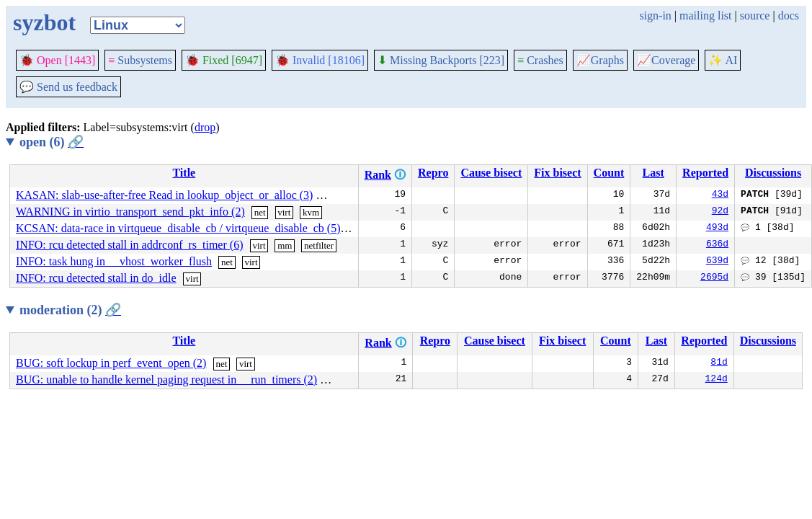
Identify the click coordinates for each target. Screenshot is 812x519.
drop (205, 127)
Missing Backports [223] (441, 60)
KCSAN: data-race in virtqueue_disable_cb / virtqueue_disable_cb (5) (178, 228)
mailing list (705, 15)
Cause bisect (491, 173)
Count (609, 173)
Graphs (600, 60)
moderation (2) (70, 310)
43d (720, 195)
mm (329, 196)
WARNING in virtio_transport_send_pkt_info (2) (130, 212)
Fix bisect (557, 173)
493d (717, 229)
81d (719, 363)
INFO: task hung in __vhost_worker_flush (114, 261)
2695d (714, 278)
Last (653, 173)
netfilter (319, 245)
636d (717, 245)
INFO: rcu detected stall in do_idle (96, 278)
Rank (378, 175)
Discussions (773, 173)
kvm (311, 212)
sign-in (655, 15)
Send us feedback (68, 87)
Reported (705, 173)
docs (789, 15)
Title (184, 173)
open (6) (52, 142)
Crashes (540, 60)
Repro (433, 173)
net (260, 212)
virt (355, 196)
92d (720, 212)
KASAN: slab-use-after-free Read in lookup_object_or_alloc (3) (164, 195)
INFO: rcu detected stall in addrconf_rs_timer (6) (129, 245)
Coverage (666, 60)
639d (717, 262)
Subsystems (140, 60)
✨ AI (723, 60)
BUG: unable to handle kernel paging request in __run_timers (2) (166, 380)
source (755, 15)
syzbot (44, 22)
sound (338, 380)
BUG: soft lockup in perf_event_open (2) (111, 363)
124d (717, 380)
